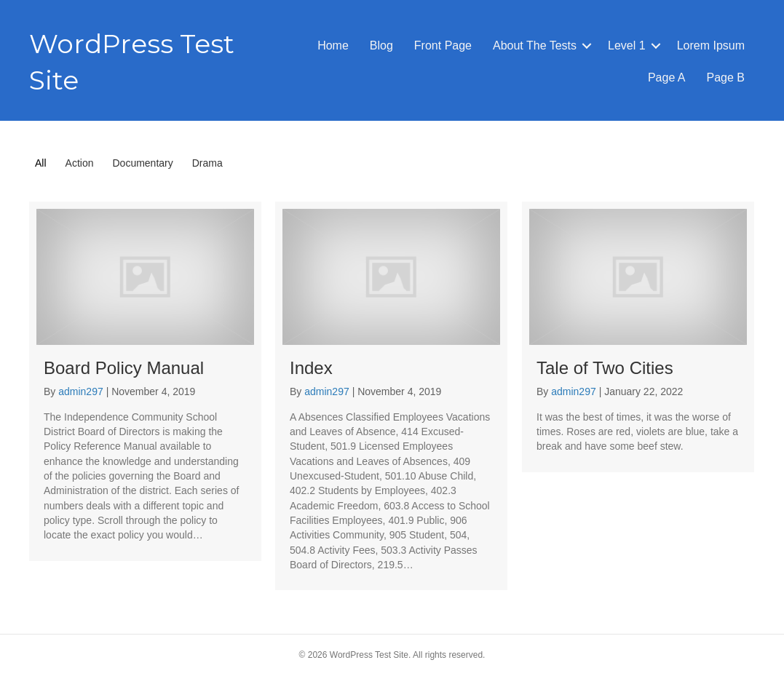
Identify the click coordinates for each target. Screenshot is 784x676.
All (41, 163)
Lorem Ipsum (711, 45)
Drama (207, 163)
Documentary (142, 163)
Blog (381, 45)
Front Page (443, 45)
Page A (667, 77)
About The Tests (535, 45)
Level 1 (627, 45)
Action (80, 163)
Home (333, 45)
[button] (587, 46)
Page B (726, 77)
